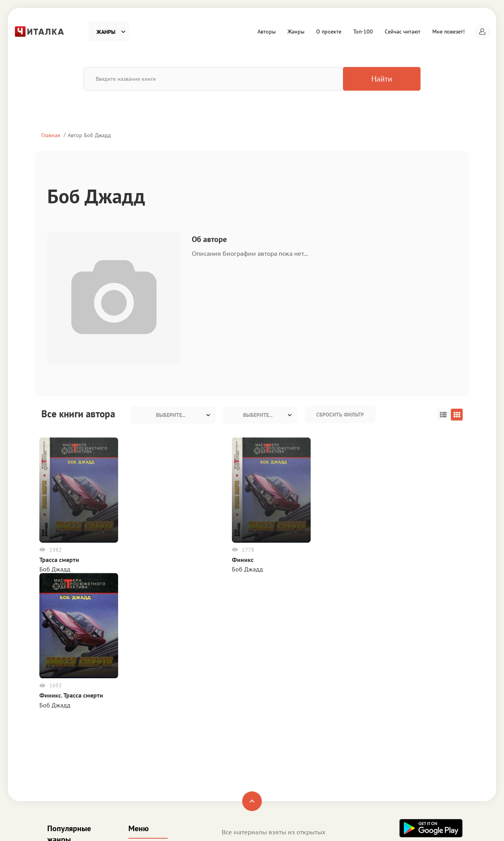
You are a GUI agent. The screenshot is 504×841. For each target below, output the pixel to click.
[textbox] (173, 415)
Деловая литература (75, 778)
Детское (58, 765)
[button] (482, 32)
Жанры (296, 32)
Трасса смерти (61, 560)
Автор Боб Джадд (89, 135)
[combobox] (173, 415)
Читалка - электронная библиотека (417, 825)
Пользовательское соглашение (264, 749)
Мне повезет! (448, 32)
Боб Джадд (57, 569)
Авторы (267, 32)
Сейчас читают (403, 32)
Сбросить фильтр (340, 415)
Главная (51, 135)
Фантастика (63, 713)
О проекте (329, 32)
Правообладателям (248, 770)
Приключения (67, 752)
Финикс (124, 560)
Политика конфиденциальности (266, 760)
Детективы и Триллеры (79, 726)
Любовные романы (74, 739)
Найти (379, 79)
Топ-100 (363, 32)
